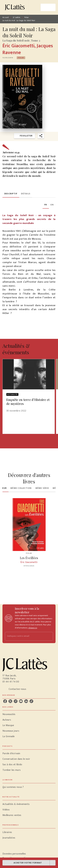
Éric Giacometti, (20, 46)
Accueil (6, 17)
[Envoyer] (49, 636)
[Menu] (48, 7)
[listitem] (5, 701)
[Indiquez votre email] (25, 636)
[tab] (11, 194)
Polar (27, 17)
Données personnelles (14, 854)
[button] (21, 58)
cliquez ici (33, 628)
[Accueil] (15, 7)
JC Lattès (17, 17)
